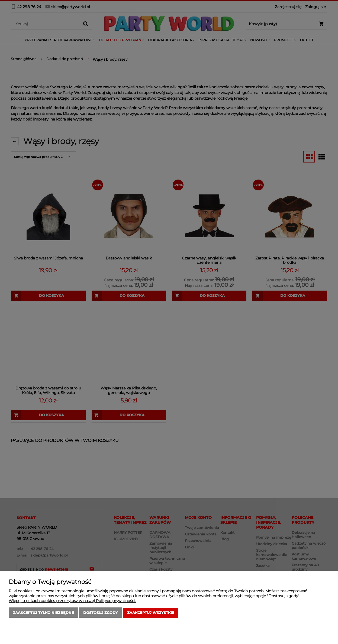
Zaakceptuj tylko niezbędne (43, 613)
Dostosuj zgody (101, 613)
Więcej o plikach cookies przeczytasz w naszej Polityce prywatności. (72, 601)
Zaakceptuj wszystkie (151, 613)
